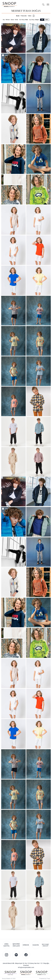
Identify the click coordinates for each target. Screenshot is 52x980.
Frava (48, 979)
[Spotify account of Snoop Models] (16, 955)
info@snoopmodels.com (26, 967)
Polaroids (24, 16)
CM (42, 20)
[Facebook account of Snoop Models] (26, 955)
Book (18, 16)
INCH (47, 20)
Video (30, 16)
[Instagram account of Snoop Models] (6, 955)
